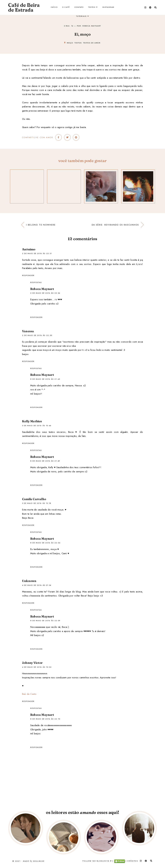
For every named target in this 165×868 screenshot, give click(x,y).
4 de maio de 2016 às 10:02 (37, 667)
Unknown (29, 581)
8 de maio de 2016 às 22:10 (45, 719)
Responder (28, 275)
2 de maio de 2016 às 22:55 (37, 335)
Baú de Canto (29, 694)
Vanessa (28, 331)
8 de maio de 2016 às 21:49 (45, 461)
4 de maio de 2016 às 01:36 (37, 585)
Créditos (133, 861)
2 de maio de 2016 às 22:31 (37, 253)
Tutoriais (81, 16)
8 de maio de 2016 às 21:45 (45, 379)
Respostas (36, 282)
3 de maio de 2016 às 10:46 (37, 426)
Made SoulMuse (34, 861)
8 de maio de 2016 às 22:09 (45, 621)
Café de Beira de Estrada (24, 8)
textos (78, 43)
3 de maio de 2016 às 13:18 (37, 503)
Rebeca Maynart (42, 289)
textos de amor (92, 43)
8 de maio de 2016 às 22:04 (45, 543)
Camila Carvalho (34, 499)
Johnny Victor (32, 663)
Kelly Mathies (32, 421)
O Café (66, 7)
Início (54, 7)
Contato (79, 7)
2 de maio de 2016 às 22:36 (45, 293)
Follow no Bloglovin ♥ (97, 861)
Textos (92, 7)
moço (70, 43)
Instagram (109, 7)
